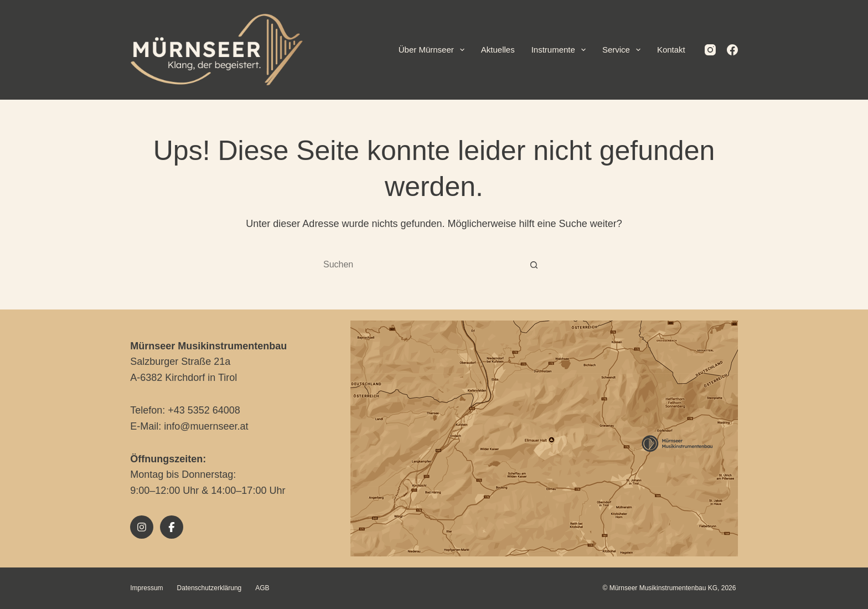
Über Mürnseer (434, 50)
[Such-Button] (534, 265)
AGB (262, 588)
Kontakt (671, 50)
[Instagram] (710, 50)
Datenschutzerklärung (210, 588)
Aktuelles (498, 50)
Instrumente (561, 50)
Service (624, 50)
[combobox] (423, 265)
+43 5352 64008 (204, 410)
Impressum (146, 588)
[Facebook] (732, 50)
